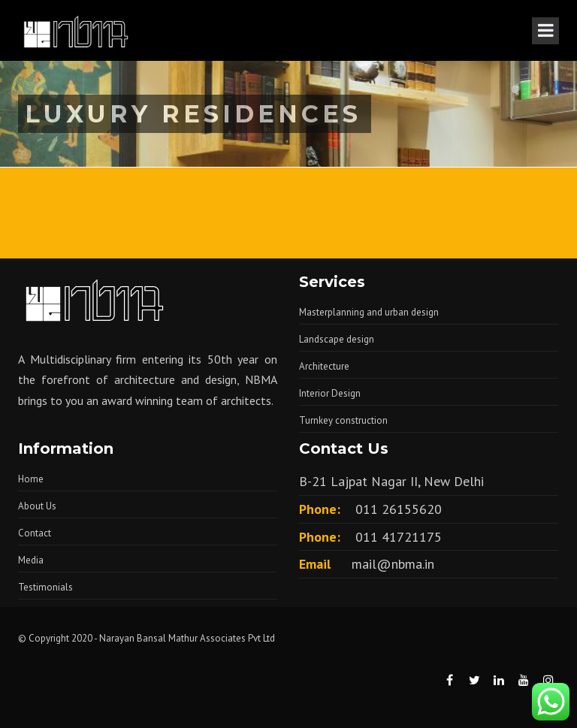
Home (31, 479)
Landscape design (337, 339)
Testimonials (45, 587)
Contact (35, 533)
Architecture (324, 366)
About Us (37, 506)
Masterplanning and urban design (369, 312)
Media (31, 560)
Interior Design (330, 393)
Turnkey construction (343, 420)
